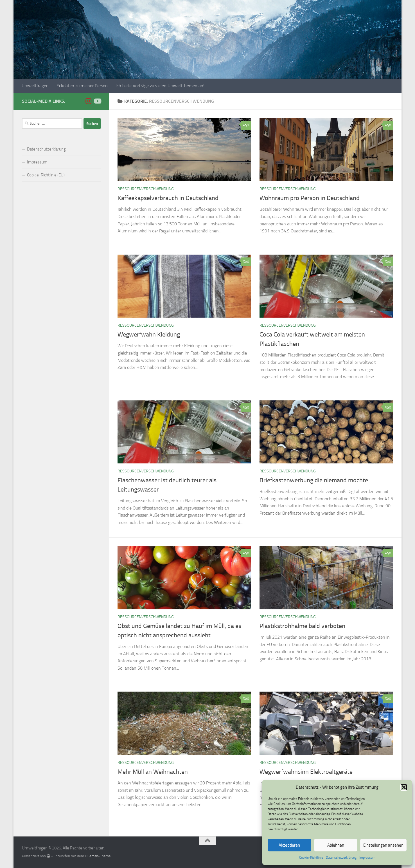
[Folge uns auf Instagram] (88, 101)
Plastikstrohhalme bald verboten (302, 626)
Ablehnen (336, 845)
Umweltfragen (35, 86)
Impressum (367, 858)
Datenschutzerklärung (341, 858)
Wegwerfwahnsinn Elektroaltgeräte (306, 772)
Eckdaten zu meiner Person (82, 86)
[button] (404, 787)
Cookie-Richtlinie (311, 858)
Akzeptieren (289, 845)
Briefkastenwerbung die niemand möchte (314, 480)
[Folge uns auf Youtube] (97, 101)
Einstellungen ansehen (383, 845)
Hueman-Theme (98, 856)
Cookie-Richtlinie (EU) (46, 175)
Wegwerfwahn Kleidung (149, 335)
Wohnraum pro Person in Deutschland (310, 198)
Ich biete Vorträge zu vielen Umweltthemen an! (160, 86)
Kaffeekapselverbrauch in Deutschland (168, 198)
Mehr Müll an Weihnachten (153, 772)
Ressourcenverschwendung (146, 189)
